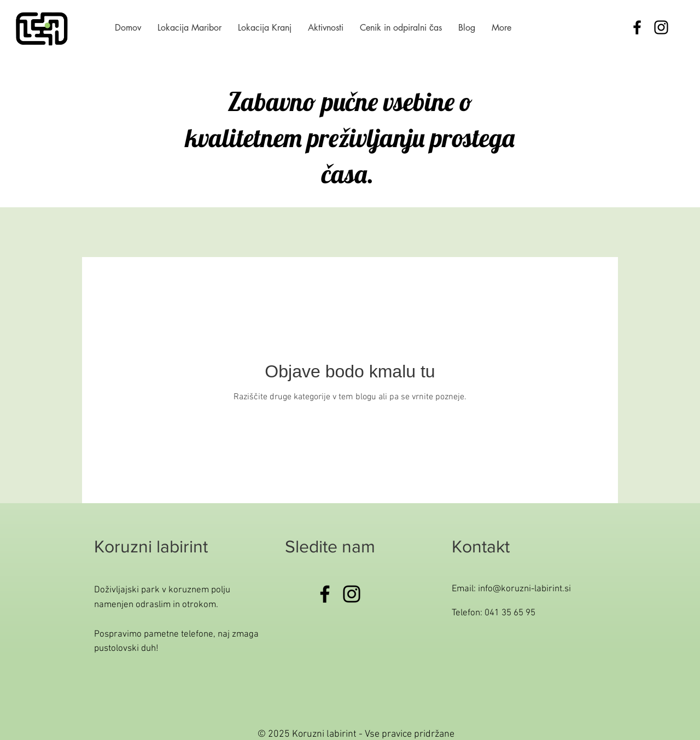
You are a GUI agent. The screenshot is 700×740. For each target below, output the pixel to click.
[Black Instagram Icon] (661, 27)
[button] (326, 28)
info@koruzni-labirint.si (524, 589)
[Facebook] (325, 594)
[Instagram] (352, 594)
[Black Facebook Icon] (637, 27)
